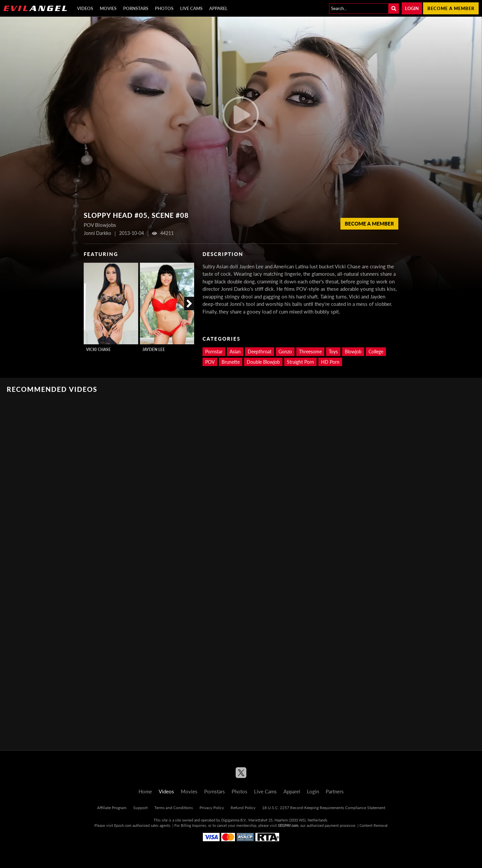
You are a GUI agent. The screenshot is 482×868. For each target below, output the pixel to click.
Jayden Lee (154, 350)
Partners (335, 791)
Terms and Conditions (174, 808)
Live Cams (191, 8)
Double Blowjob (263, 362)
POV (210, 362)
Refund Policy (243, 808)
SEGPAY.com (288, 825)
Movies (108, 8)
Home (145, 791)
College (376, 352)
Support (140, 808)
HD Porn (330, 362)
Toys (333, 352)
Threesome (310, 352)
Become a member (451, 8)
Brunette (231, 362)
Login (412, 8)
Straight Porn (300, 362)
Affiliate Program (112, 808)
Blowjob (353, 352)
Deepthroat (260, 352)
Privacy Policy (212, 808)
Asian (235, 352)
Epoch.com (123, 825)
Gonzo (285, 352)
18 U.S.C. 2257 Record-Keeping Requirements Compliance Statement (324, 808)
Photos (164, 8)
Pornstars (136, 8)
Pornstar (214, 352)
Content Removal (374, 825)
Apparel (218, 8)
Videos (85, 8)
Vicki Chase (98, 350)
